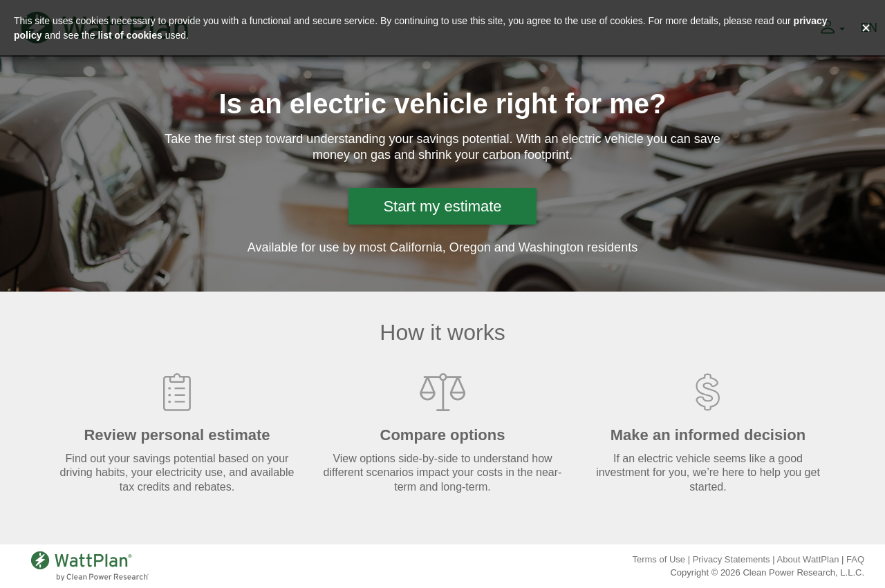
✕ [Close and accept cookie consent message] (866, 28)
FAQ (855, 559)
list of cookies (130, 35)
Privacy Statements (732, 559)
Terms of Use (659, 559)
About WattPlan (808, 559)
